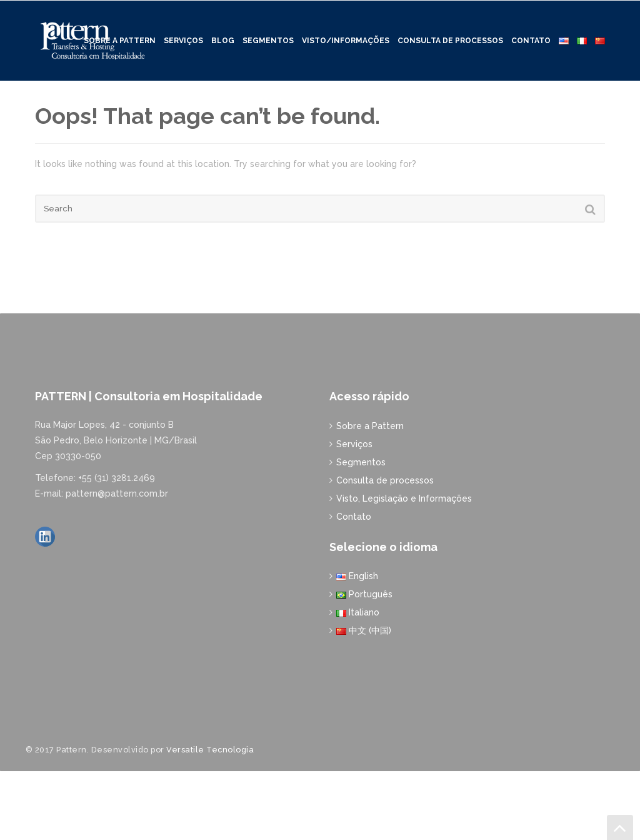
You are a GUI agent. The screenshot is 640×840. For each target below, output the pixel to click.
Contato (531, 34)
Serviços (183, 34)
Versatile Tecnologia (210, 818)
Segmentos (268, 34)
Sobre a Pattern (370, 494)
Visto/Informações (346, 34)
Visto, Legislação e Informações (404, 567)
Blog (223, 34)
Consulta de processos (450, 34)
